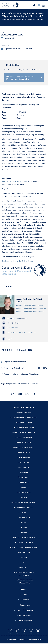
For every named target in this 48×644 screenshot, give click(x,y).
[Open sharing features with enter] (14, 394)
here (25, 129)
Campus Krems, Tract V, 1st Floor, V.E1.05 (19, 332)
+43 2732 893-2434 (11, 323)
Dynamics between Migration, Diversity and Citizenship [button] (24, 78)
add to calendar (8, 38)
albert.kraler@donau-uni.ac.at (15, 318)
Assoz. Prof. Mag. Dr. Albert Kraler (29, 300)
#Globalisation (21, 384)
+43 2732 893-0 (24, 583)
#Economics (33, 384)
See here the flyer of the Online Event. (17, 261)
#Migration (11, 384)
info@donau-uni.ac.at (24, 580)
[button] (24, 339)
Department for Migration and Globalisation (17, 49)
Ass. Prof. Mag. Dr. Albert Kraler (15, 181)
